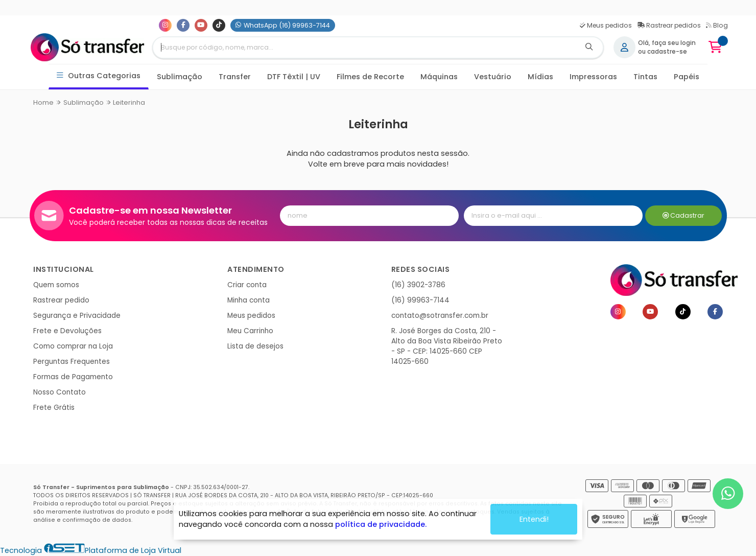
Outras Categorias (99, 76)
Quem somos (56, 285)
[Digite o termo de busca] (364, 48)
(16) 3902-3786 (418, 285)
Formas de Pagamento (73, 377)
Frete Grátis (54, 408)
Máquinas (439, 77)
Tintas (645, 77)
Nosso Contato (60, 392)
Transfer (235, 77)
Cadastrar (684, 215)
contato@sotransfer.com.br (440, 316)
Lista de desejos (255, 346)
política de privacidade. (381, 524)
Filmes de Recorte (370, 77)
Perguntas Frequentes (72, 362)
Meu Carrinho (250, 331)
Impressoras (593, 77)
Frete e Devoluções (67, 331)
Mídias (540, 77)
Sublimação (180, 77)
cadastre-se (667, 52)
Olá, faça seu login (667, 43)
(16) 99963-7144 (420, 300)
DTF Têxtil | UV (294, 77)
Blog (717, 25)
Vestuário (493, 77)
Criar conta (247, 285)
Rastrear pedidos (669, 25)
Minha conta (249, 300)
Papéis (687, 77)
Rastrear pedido (61, 300)
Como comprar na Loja (73, 346)
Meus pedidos (606, 25)
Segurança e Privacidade (77, 316)
